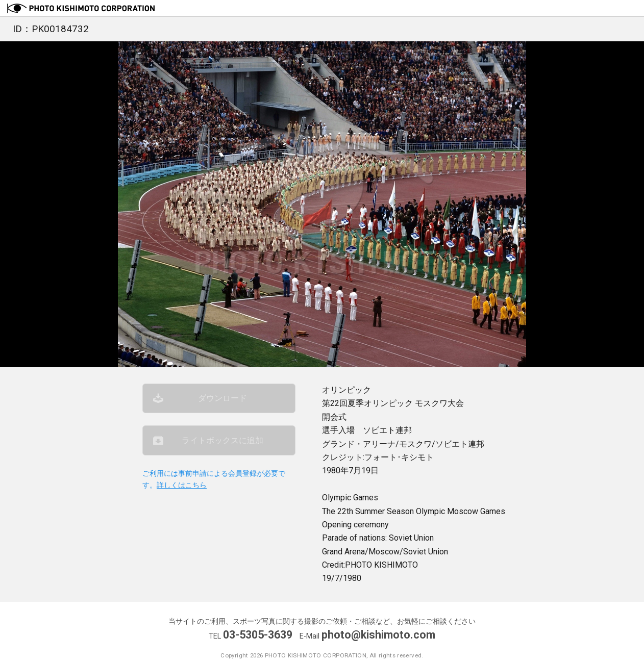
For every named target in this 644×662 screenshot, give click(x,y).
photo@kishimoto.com (379, 635)
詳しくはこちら (182, 486)
